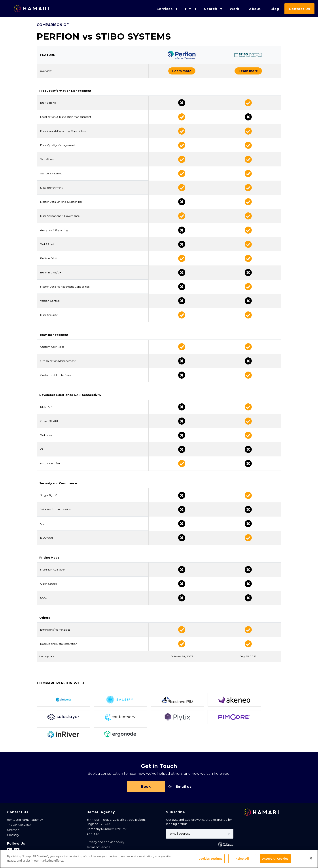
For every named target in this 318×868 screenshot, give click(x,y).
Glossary (13, 837)
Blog (275, 9)
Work (235, 9)
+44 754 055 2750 (19, 827)
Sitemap (13, 832)
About (255, 9)
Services (165, 9)
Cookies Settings (100, 860)
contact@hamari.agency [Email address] (25, 822)
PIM (188, 9)
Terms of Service (98, 849)
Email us (184, 788)
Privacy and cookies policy (105, 844)
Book (146, 788)
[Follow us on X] (17, 853)
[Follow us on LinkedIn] (10, 853)
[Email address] (200, 836)
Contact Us (299, 9)
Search (211, 9)
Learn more (167, 72)
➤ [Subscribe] (229, 836)
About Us (93, 837)
